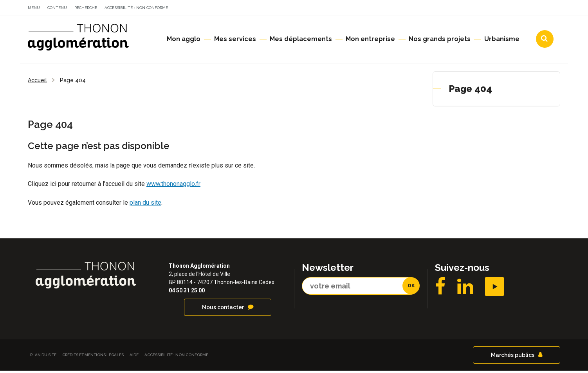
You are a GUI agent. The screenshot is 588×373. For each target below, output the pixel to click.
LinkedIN (465, 289)
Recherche (86, 8)
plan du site (145, 205)
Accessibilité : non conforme (136, 8)
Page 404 (470, 91)
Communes (492, 9)
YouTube (494, 289)
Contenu (57, 8)
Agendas (445, 9)
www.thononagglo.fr (173, 186)
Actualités (398, 9)
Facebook (440, 289)
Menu (34, 8)
